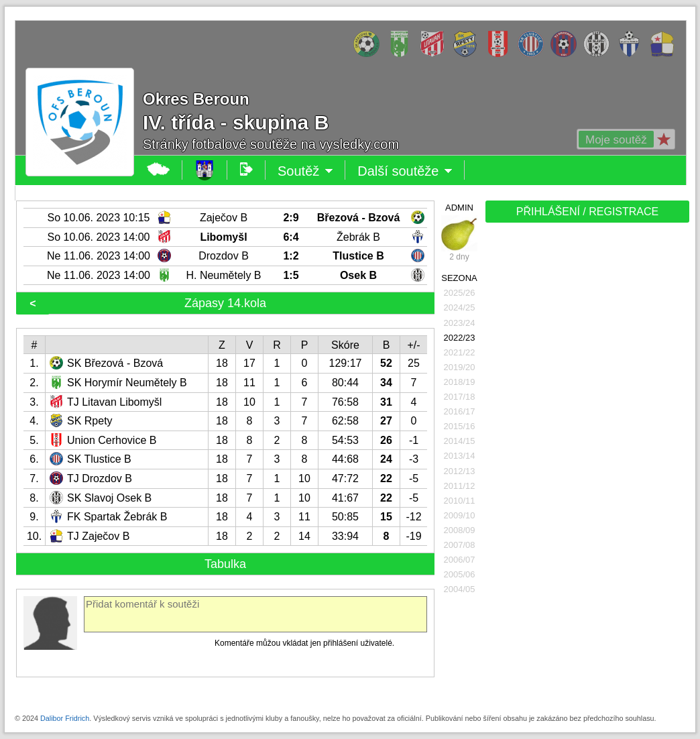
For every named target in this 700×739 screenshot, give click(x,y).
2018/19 (460, 382)
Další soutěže (405, 171)
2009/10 (460, 515)
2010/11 (460, 501)
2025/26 (460, 293)
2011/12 (460, 486)
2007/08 (460, 545)
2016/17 (460, 411)
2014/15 (460, 441)
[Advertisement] (584, 320)
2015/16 (460, 426)
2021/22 (460, 352)
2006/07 (460, 560)
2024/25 (460, 307)
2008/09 (460, 530)
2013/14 (460, 456)
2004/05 (460, 589)
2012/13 (460, 471)
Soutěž (305, 171)
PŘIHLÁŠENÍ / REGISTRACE (588, 212)
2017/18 (460, 397)
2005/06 (460, 574)
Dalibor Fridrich (65, 718)
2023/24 (460, 323)
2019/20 (460, 367)
